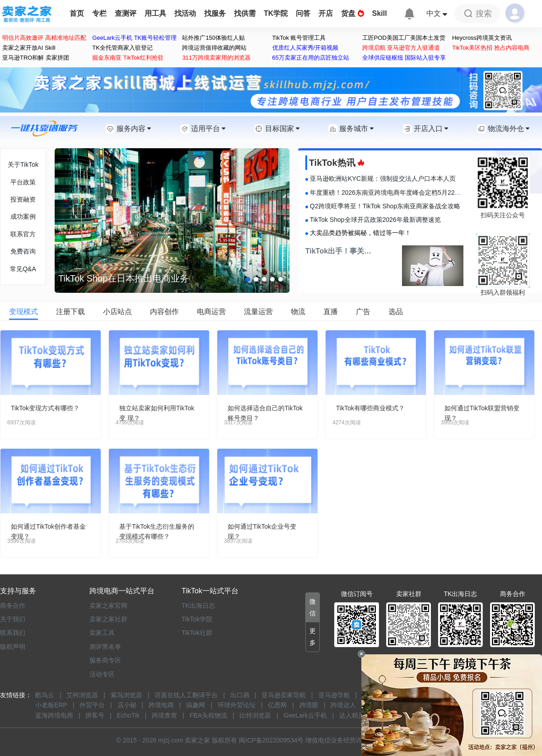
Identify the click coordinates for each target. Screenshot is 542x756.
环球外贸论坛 (237, 705)
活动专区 (102, 674)
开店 (326, 13)
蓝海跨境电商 (54, 715)
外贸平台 (92, 705)
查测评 (126, 13)
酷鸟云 (45, 695)
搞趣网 (196, 705)
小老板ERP (51, 705)
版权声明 (13, 647)
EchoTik (128, 715)
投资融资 (23, 199)
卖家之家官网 (108, 606)
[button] (248, 279)
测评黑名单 (105, 647)
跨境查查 (164, 715)
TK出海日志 (198, 606)
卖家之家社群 (108, 619)
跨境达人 (343, 705)
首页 (77, 13)
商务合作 (13, 606)
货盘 (352, 13)
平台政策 (23, 182)
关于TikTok (23, 164)
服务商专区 (105, 660)
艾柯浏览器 (82, 695)
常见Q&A (23, 269)
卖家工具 (102, 633)
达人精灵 (352, 715)
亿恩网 (277, 705)
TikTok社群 (197, 633)
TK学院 (276, 13)
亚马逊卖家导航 (284, 695)
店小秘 (127, 705)
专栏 (99, 13)
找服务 (215, 13)
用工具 (155, 13)
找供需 (245, 13)
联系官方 (23, 234)
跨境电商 (161, 705)
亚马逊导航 (334, 695)
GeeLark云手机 (305, 715)
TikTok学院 (197, 619)
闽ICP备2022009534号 (271, 740)
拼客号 (95, 715)
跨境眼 (309, 705)
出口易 (240, 695)
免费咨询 (23, 251)
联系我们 (13, 633)
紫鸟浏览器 (126, 695)
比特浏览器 (255, 715)
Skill (380, 13)
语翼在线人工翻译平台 (186, 695)
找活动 (185, 13)
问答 (303, 13)
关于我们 (13, 619)
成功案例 (23, 216)
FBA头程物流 (208, 715)
